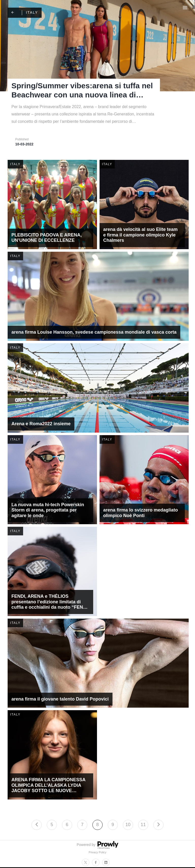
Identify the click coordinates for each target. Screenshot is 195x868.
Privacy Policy (97, 852)
